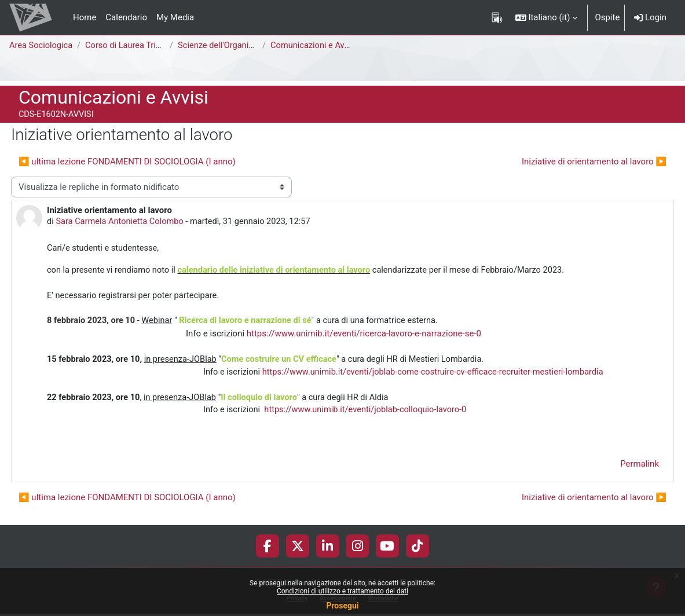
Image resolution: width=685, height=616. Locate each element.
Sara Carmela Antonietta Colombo (122, 222)
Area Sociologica (42, 46)
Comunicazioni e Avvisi (316, 46)
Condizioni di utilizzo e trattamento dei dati (342, 591)
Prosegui (342, 606)
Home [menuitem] (85, 17)
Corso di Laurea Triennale (136, 46)
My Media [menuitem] (175, 17)
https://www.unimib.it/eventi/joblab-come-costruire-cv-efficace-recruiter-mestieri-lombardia (439, 375)
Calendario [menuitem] (126, 17)
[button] (547, 17)
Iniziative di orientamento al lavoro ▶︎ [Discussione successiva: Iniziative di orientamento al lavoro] (594, 162)
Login (650, 17)
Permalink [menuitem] (640, 469)
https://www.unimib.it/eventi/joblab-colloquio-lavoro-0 (370, 415)
